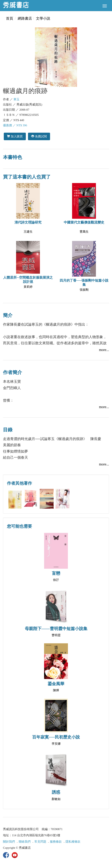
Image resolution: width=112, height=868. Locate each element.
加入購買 (15, 136)
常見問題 (40, 842)
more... (104, 350)
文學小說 (43, 18)
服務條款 (56, 842)
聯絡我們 (25, 842)
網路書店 (25, 18)
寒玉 (16, 99)
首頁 (10, 18)
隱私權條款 (73, 842)
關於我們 (9, 842)
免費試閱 (39, 136)
